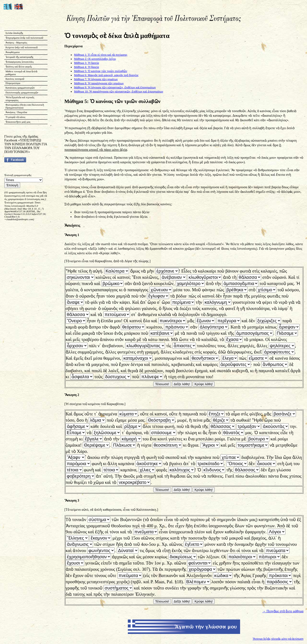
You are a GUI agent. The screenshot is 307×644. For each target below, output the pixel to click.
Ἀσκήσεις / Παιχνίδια (16, 112)
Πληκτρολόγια (13, 83)
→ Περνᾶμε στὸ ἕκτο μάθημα (283, 611)
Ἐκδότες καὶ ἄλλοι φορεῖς (19, 67)
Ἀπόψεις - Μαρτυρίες (16, 43)
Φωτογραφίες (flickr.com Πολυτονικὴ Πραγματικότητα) (25, 106)
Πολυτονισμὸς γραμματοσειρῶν (22, 93)
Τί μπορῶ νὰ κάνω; (16, 117)
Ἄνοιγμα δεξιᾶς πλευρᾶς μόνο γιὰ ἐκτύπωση (278, 639)
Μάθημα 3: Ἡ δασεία (87, 63)
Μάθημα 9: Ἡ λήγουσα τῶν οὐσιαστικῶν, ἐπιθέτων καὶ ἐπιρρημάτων (115, 87)
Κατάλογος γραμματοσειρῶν (20, 88)
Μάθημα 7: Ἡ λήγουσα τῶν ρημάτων (96, 79)
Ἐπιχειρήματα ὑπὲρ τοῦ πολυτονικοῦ (24, 38)
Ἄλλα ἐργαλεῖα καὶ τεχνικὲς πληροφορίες (20, 99)
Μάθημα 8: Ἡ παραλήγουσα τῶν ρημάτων (99, 83)
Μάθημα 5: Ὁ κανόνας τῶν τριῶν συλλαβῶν (101, 71)
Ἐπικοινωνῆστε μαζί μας (18, 122)
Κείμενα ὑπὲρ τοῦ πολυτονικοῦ (22, 47)
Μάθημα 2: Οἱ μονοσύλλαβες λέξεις (95, 59)
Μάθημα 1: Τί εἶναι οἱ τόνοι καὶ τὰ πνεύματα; (101, 55)
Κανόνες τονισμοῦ (15, 79)
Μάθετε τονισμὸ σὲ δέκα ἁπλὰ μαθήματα (21, 73)
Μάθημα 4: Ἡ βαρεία (87, 67)
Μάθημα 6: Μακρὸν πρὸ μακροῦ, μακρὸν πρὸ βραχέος (106, 75)
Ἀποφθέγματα (13, 52)
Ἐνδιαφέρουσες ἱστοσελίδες (20, 62)
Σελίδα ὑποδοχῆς (14, 33)
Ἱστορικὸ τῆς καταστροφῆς (19, 57)
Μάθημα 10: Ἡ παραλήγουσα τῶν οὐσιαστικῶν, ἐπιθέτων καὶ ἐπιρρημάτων (119, 91)
